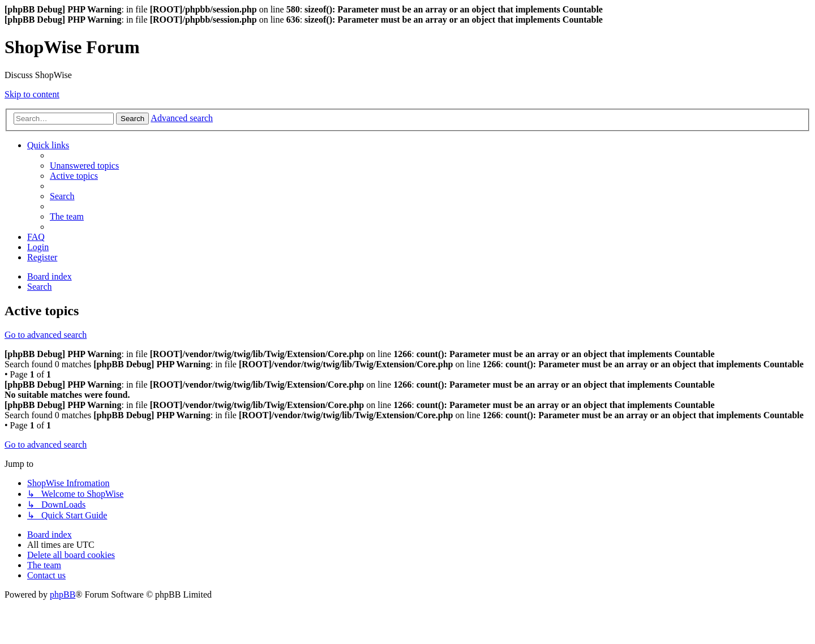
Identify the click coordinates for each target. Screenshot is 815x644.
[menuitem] (84, 166)
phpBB (63, 594)
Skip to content (32, 94)
